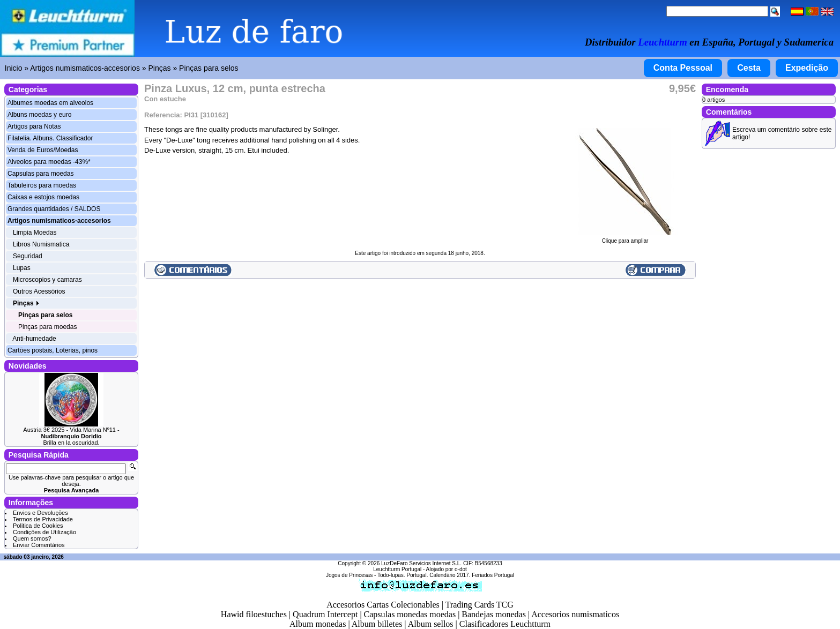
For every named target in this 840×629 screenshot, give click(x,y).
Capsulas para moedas (40, 174)
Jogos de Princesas (349, 575)
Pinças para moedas (47, 327)
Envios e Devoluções (40, 513)
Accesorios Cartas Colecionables (383, 605)
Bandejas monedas (494, 614)
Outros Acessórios (39, 291)
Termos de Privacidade (43, 519)
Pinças (159, 68)
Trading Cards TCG (480, 605)
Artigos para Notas (34, 126)
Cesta (749, 68)
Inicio (14, 68)
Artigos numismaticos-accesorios (85, 68)
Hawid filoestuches (254, 614)
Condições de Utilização (44, 532)
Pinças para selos (209, 68)
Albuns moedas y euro (39, 115)
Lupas (22, 268)
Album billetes (377, 624)
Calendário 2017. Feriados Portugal (472, 575)
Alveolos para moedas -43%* (49, 162)
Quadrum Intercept (325, 614)
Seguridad (28, 256)
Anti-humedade (34, 339)
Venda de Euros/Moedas (43, 150)
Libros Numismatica (41, 244)
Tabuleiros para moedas (42, 185)
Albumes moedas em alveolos (50, 103)
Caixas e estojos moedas (43, 197)
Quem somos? (32, 538)
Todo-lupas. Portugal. (403, 575)
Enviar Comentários (39, 545)
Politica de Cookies (38, 526)
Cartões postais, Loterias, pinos (53, 350)
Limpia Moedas (35, 233)
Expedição (807, 68)
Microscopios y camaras (47, 280)
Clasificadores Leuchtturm (505, 624)
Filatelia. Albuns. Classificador (50, 138)
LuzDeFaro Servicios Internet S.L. (421, 563)
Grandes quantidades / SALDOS (54, 209)
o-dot (461, 569)
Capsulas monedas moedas (410, 614)
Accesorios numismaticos (575, 614)
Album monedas (318, 624)
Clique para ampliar (625, 238)
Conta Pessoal (683, 68)
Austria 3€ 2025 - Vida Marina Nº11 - (71, 433)
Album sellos (431, 624)
